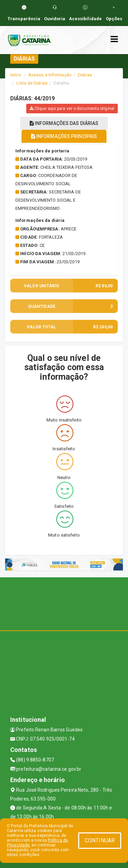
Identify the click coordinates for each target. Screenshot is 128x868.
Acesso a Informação (50, 75)
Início (16, 75)
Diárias (85, 75)
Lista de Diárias (32, 83)
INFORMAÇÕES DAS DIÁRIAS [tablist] (64, 123)
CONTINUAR (100, 840)
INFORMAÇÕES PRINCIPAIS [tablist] (64, 136)
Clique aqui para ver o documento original (72, 109)
